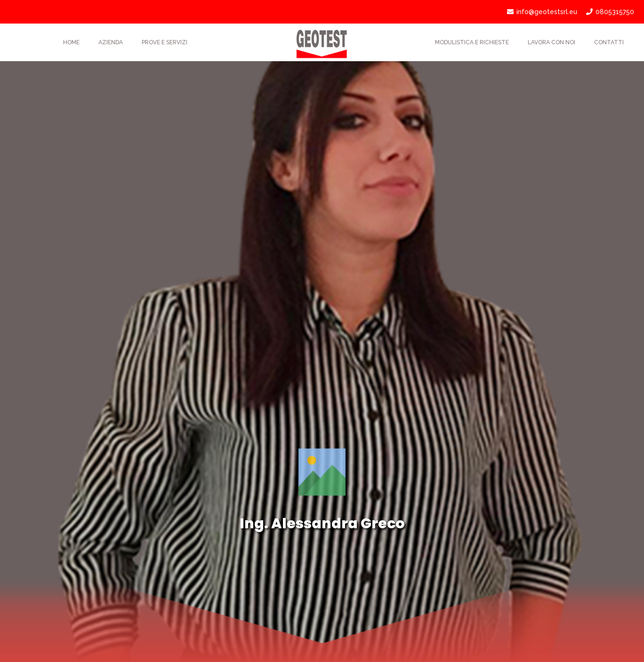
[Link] (322, 42)
